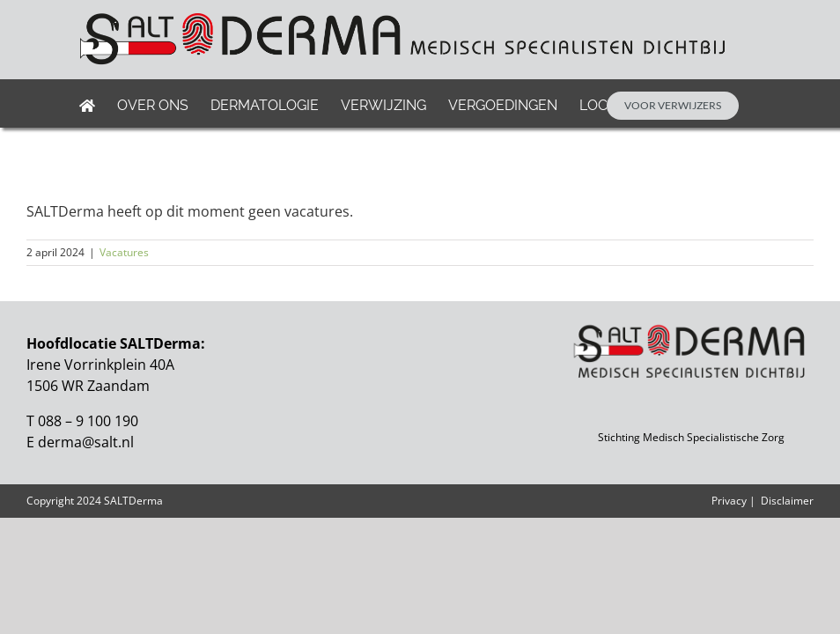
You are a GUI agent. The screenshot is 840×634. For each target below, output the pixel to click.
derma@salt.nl (86, 442)
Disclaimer (787, 501)
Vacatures (124, 252)
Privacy (729, 501)
